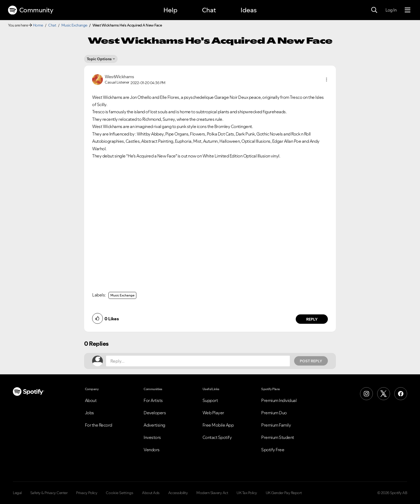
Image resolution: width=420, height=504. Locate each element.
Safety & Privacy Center (49, 493)
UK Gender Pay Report (284, 493)
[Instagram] (366, 394)
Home (38, 25)
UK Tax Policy (247, 493)
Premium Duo (274, 413)
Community (31, 10)
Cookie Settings (120, 493)
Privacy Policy (87, 493)
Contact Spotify (217, 437)
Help (170, 10)
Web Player (213, 413)
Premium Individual (279, 400)
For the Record (99, 425)
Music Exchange (74, 25)
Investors (152, 437)
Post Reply (311, 361)
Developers (155, 413)
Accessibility (178, 493)
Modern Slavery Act (212, 493)
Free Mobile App (218, 425)
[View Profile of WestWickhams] (119, 77)
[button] (327, 80)
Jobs (89, 413)
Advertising (154, 425)
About (91, 400)
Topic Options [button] (99, 59)
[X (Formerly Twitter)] (384, 394)
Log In (391, 10)
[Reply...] (198, 361)
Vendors (152, 450)
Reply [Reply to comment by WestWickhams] (312, 319)
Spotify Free (273, 450)
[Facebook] (401, 394)
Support (210, 400)
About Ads (151, 493)
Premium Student (278, 437)
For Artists (153, 400)
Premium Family (276, 425)
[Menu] (408, 10)
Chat (209, 10)
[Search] (374, 10)
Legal (17, 493)
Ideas (249, 10)
